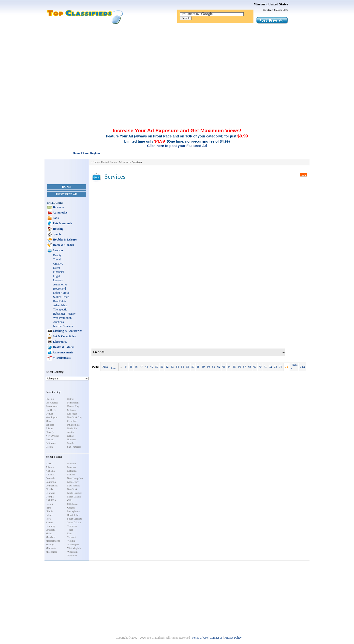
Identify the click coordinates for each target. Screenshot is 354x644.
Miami (49, 421)
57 (193, 367)
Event (57, 268)
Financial (59, 272)
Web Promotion (62, 318)
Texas (70, 530)
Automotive (60, 213)
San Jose (50, 425)
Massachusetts (53, 541)
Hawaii (49, 504)
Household (59, 289)
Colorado (50, 478)
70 (260, 367)
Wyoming (72, 556)
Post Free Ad (67, 194)
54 (177, 367)
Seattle (71, 443)
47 (141, 367)
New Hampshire (75, 478)
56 (188, 367)
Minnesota (51, 548)
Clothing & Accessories (67, 331)
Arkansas (50, 475)
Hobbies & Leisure (64, 240)
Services (58, 250)
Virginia (71, 541)
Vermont (72, 537)
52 (167, 367)
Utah (70, 533)
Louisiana (51, 530)
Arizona (50, 467)
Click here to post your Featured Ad (177, 146)
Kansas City (73, 406)
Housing (58, 229)
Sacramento (52, 406)
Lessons (58, 280)
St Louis (72, 410)
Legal (56, 276)
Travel (57, 259)
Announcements (63, 352)
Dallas (71, 436)
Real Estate (60, 301)
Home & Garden (63, 245)
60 (208, 367)
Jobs (55, 218)
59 (203, 367)
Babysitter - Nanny (64, 314)
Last (302, 367)
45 (131, 367)
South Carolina (75, 519)
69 (255, 367)
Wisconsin (73, 552)
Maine (49, 533)
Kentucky (51, 526)
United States (109, 162)
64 (229, 367)
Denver (49, 414)
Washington (52, 417)
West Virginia (74, 548)
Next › (294, 367)
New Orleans (52, 436)
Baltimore (51, 443)
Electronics (59, 342)
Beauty (57, 255)
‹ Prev (114, 367)
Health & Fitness (63, 347)
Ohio (70, 500)
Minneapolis (74, 403)
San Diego (51, 410)
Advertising (60, 305)
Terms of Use (200, 638)
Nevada (71, 475)
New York (72, 489)
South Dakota (74, 522)
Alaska (49, 463)
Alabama (50, 471)
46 (136, 367)
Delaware (50, 493)
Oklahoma (73, 504)
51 (162, 367)
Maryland (51, 537)
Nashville (72, 428)
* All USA (51, 500)
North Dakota (74, 497)
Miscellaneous (61, 358)
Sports (57, 234)
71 (265, 367)
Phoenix (50, 399)
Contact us (216, 638)
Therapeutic (60, 309)
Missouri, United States (271, 4)
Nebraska (72, 471)
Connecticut (52, 486)
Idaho (49, 508)
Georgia (50, 497)
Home (67, 187)
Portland (50, 439)
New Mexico (74, 486)
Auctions (58, 322)
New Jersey (73, 482)
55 (183, 367)
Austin (71, 432)
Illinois (49, 511)
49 (152, 367)
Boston (49, 447)
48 (147, 367)
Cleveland (72, 421)
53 (172, 367)
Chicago (50, 432)
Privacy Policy (233, 638)
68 (250, 367)
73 (276, 367)
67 (245, 367)
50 (157, 367)
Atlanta (49, 428)
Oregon (71, 508)
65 (234, 367)
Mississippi (51, 552)
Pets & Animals (62, 223)
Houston (72, 439)
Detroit (71, 399)
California (51, 482)
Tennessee (72, 526)
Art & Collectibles (64, 336)
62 (219, 367)
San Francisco (74, 447)
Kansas (49, 522)
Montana (72, 467)
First (105, 367)
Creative (58, 264)
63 (224, 367)
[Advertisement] (177, 61)
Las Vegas (72, 414)
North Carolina (75, 493)
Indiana (49, 515)
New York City (75, 417)
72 (270, 367)
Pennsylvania (74, 511)
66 (239, 367)
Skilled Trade (61, 297)
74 (281, 367)
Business (58, 207)
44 (126, 367)
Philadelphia (74, 425)
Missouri (72, 463)
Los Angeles (52, 403)
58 (198, 367)
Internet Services (63, 326)
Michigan (50, 544)
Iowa (48, 519)
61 (214, 367)
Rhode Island (74, 515)
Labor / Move (61, 293)
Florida (49, 489)
